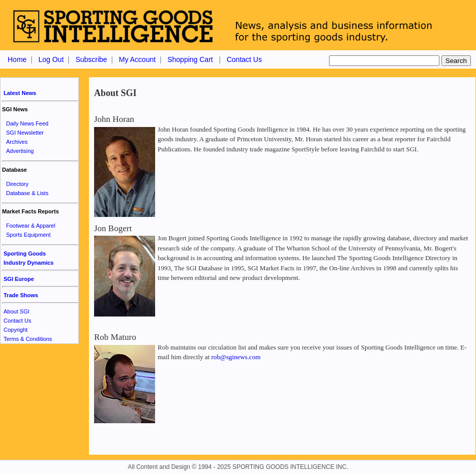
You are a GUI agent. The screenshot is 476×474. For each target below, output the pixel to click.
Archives (17, 142)
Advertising (20, 151)
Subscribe (91, 59)
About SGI (17, 311)
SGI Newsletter (25, 133)
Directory (17, 184)
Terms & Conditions (28, 339)
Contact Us (244, 59)
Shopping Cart (190, 59)
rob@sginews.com (236, 357)
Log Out (51, 59)
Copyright (16, 330)
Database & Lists (27, 193)
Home (17, 59)
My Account (137, 59)
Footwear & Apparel (31, 226)
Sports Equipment (28, 235)
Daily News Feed (27, 123)
